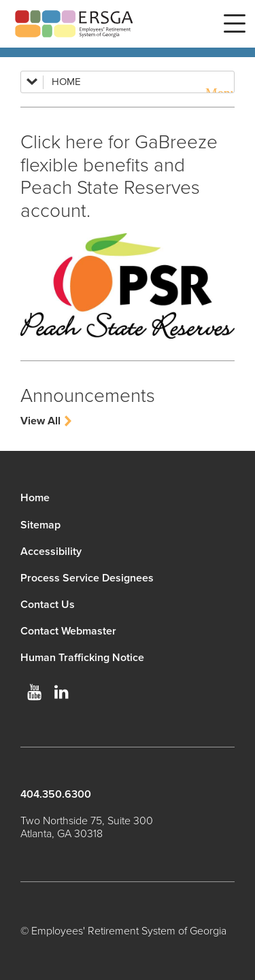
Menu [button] (235, 24)
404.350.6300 (56, 794)
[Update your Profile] (128, 286)
